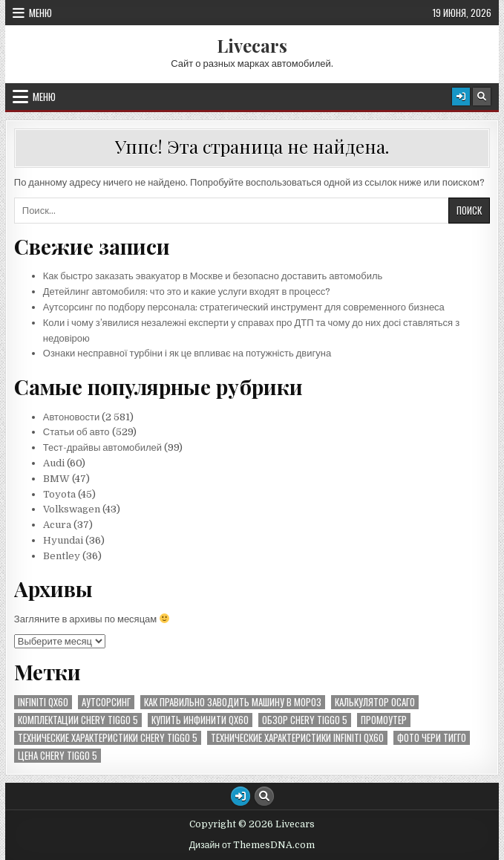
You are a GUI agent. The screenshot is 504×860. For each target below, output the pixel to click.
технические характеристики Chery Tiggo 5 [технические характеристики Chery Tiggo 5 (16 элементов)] (108, 738)
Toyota (59, 494)
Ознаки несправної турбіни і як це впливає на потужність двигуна (187, 353)
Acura (57, 525)
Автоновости (71, 417)
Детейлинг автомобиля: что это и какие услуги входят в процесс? (187, 291)
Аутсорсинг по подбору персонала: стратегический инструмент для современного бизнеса (244, 307)
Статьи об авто (76, 432)
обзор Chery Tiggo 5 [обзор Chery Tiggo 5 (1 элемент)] (305, 720)
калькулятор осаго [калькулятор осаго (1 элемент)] (375, 702)
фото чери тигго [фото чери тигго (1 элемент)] (432, 738)
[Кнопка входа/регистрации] (461, 97)
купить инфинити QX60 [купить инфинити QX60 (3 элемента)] (200, 720)
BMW (56, 479)
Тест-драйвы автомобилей (104, 447)
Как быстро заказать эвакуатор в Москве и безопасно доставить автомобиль (213, 276)
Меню (40, 13)
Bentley (62, 556)
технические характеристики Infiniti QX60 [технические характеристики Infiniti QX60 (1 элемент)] (297, 738)
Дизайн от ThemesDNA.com (252, 845)
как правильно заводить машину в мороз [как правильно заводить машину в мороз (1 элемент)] (233, 702)
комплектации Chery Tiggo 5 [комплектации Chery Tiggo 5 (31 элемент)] (78, 720)
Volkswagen (72, 509)
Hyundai (63, 540)
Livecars (252, 45)
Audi (54, 463)
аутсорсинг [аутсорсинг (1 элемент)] (106, 702)
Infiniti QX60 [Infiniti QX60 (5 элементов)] (43, 702)
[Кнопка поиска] (482, 97)
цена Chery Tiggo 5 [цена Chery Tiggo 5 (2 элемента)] (58, 756)
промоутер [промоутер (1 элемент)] (384, 720)
